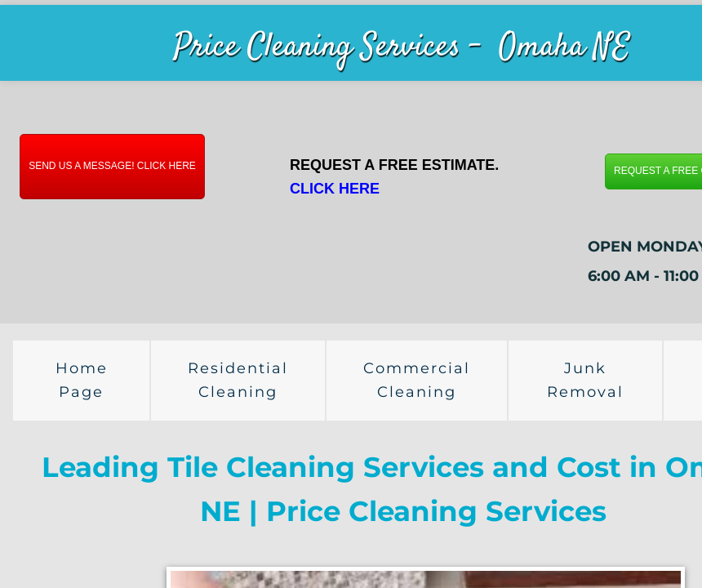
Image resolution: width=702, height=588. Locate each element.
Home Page (82, 380)
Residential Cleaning (238, 380)
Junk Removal (585, 380)
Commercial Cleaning (417, 380)
